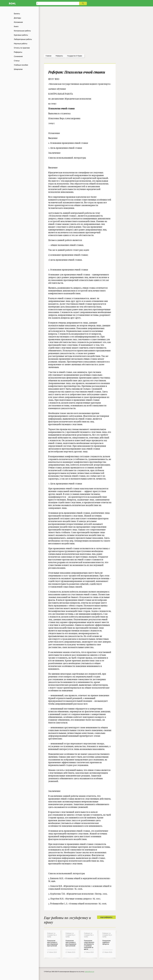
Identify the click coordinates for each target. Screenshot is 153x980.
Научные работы (21, 44)
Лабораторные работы (23, 39)
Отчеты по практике (22, 48)
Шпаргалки (18, 69)
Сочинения (18, 56)
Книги (16, 26)
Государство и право (75, 56)
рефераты (59, 56)
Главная (49, 56)
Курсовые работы (21, 35)
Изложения (18, 22)
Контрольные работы (22, 31)
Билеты (17, 14)
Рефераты (18, 52)
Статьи (17, 61)
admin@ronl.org (90, 972)
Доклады (17, 18)
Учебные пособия (21, 65)
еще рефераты (106, 917)
